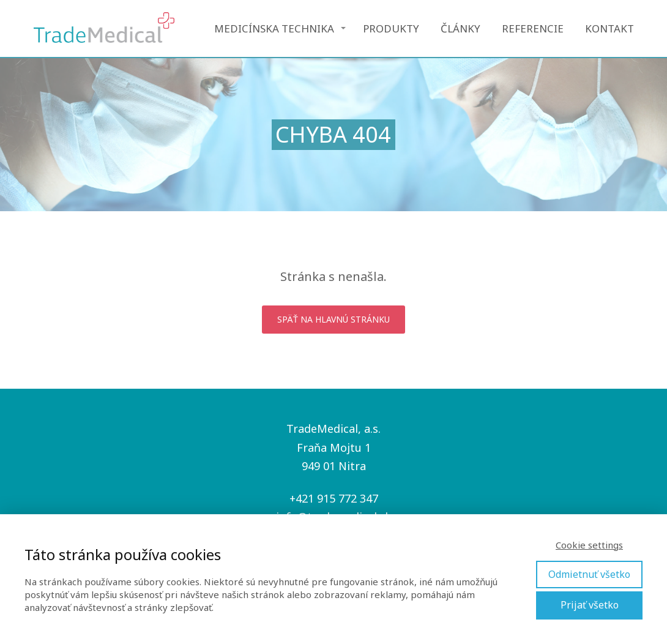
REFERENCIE (533, 28)
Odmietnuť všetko (589, 574)
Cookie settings (589, 545)
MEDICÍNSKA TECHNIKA (274, 28)
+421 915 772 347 (334, 498)
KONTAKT (609, 28)
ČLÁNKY (460, 28)
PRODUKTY (391, 28)
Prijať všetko (590, 605)
